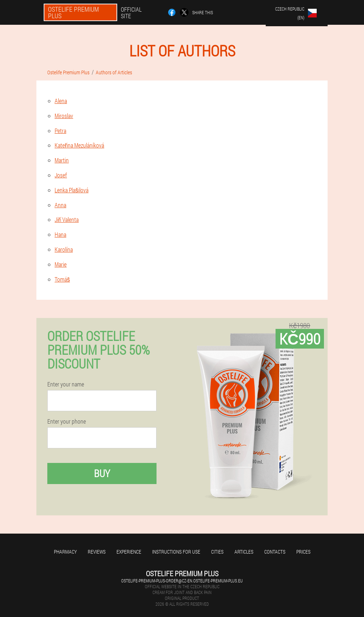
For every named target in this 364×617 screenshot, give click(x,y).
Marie (61, 264)
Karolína (64, 249)
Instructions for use (176, 552)
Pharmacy (65, 552)
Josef (61, 175)
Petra (60, 131)
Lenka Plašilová (72, 190)
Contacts (275, 552)
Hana (60, 234)
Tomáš (62, 279)
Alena (61, 101)
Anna (60, 205)
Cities (217, 552)
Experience (129, 552)
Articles (244, 552)
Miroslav (64, 116)
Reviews (97, 552)
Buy (102, 473)
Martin (62, 160)
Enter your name (66, 384)
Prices (303, 552)
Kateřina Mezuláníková (79, 145)
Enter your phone (67, 421)
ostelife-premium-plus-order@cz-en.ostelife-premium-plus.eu (182, 581)
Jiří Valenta (67, 219)
